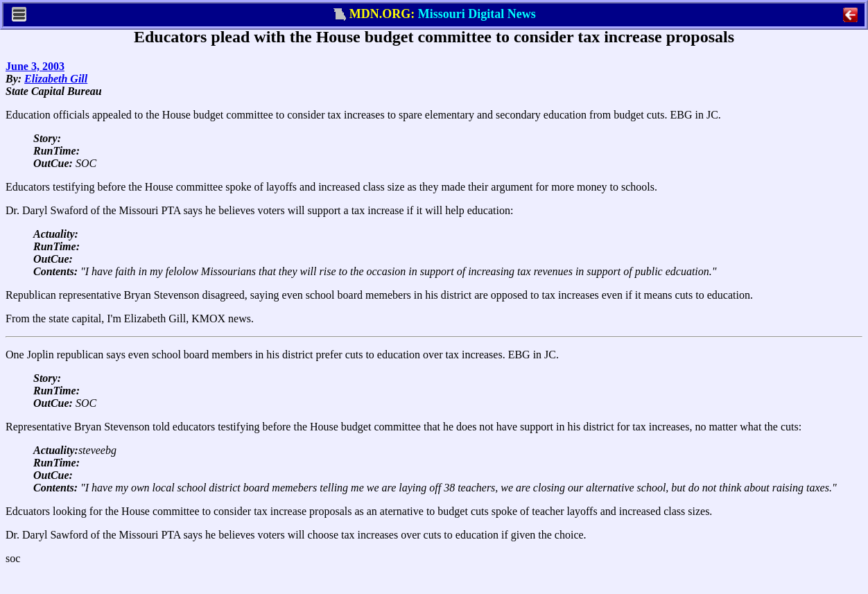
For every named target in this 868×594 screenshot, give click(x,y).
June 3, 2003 (35, 66)
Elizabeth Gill (56, 79)
